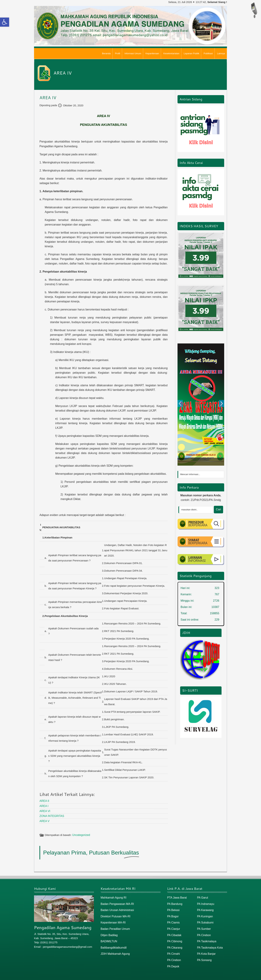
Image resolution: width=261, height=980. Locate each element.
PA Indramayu (205, 902)
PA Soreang (204, 957)
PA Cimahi (173, 951)
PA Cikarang (174, 945)
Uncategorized (81, 834)
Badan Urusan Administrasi (117, 908)
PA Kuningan (205, 914)
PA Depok (173, 963)
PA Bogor (173, 914)
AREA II (44, 801)
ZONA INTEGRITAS (51, 815)
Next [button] (222, 403)
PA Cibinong (174, 938)
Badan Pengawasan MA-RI (117, 902)
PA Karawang (205, 908)
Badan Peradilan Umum (115, 927)
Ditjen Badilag (109, 933)
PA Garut (202, 896)
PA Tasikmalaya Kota (209, 945)
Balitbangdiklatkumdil (113, 945)
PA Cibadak (174, 933)
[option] (201, 405)
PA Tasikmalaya (206, 938)
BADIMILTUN (109, 938)
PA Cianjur (173, 927)
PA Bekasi (173, 908)
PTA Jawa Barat (176, 896)
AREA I (44, 806)
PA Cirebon (174, 957)
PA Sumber (204, 927)
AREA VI (45, 810)
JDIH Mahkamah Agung (115, 951)
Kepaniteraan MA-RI (113, 920)
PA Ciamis (173, 920)
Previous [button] (180, 403)
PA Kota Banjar (206, 951)
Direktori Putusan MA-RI (115, 914)
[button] (5, 22)
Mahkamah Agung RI (113, 896)
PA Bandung (174, 902)
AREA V (44, 820)
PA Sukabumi (205, 920)
